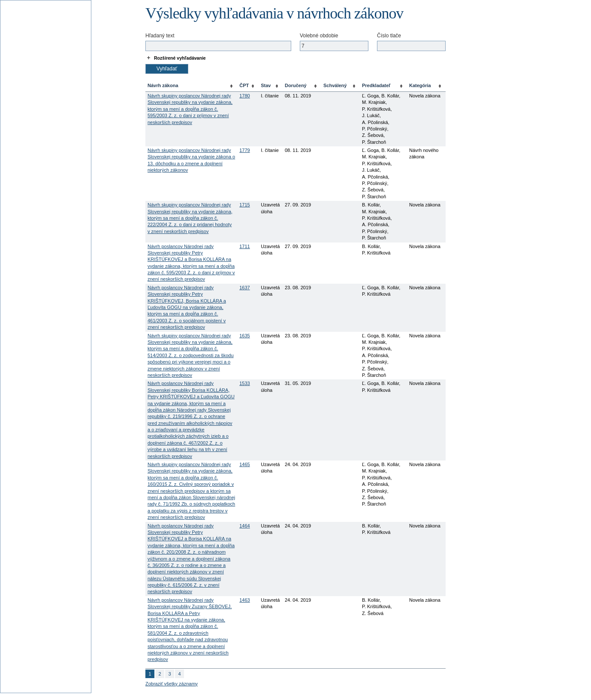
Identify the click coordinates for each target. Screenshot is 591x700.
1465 (244, 464)
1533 (244, 383)
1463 (244, 600)
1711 (244, 246)
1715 (244, 205)
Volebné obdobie (319, 36)
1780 (244, 96)
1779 (244, 150)
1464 (244, 526)
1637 (244, 288)
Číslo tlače (389, 36)
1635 (244, 336)
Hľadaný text (160, 36)
